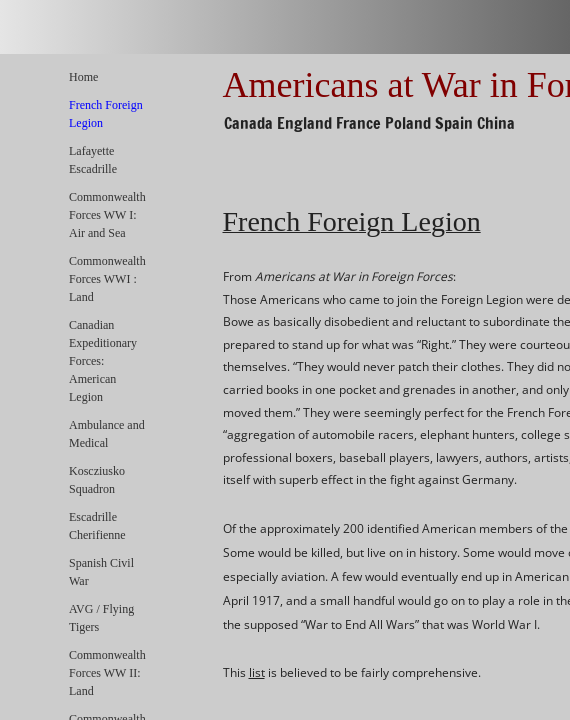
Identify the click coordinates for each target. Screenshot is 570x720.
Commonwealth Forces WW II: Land (107, 673)
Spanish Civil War (101, 572)
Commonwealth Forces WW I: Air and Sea (107, 215)
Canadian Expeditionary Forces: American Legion (103, 361)
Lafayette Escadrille (93, 160)
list (257, 672)
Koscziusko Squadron (97, 480)
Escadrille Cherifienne (97, 526)
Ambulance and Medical (107, 434)
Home (83, 77)
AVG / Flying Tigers (101, 618)
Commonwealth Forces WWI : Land (107, 279)
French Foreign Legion (106, 114)
